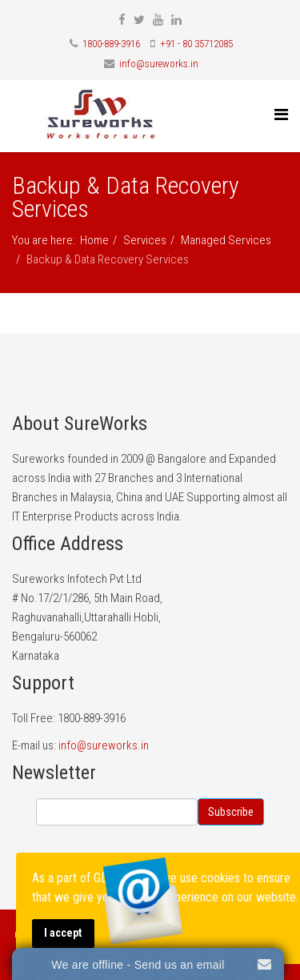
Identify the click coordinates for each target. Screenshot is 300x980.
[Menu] (281, 115)
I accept (63, 933)
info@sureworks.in (159, 64)
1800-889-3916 (111, 44)
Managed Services (226, 240)
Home (94, 240)
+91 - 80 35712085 (196, 44)
